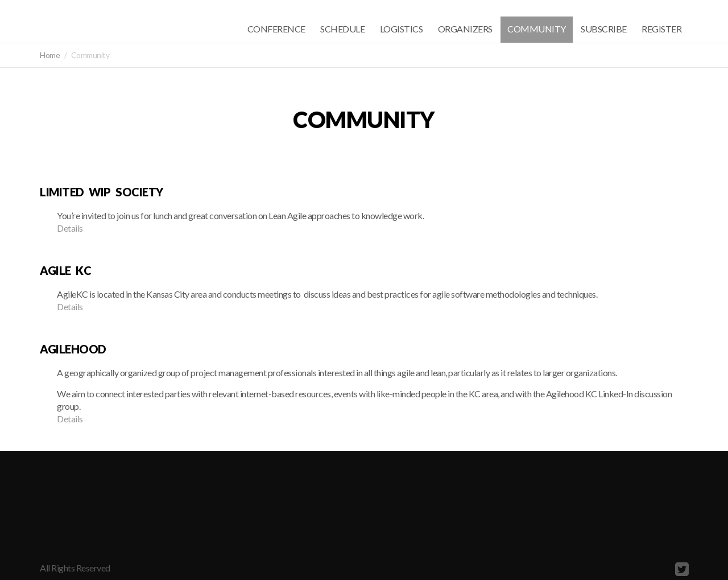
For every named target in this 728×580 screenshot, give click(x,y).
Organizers (465, 29)
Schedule (342, 29)
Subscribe (604, 29)
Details (70, 228)
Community (537, 29)
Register (661, 29)
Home (50, 55)
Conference (276, 29)
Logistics (402, 29)
